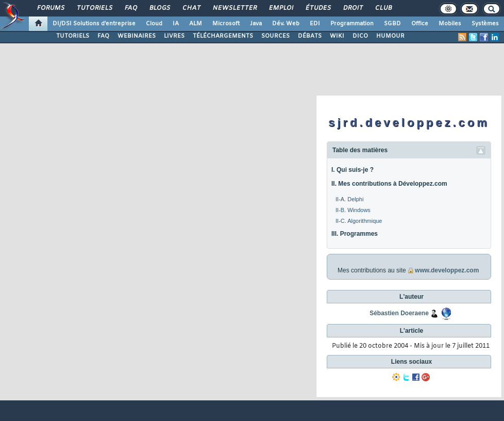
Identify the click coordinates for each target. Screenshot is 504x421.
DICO (360, 36)
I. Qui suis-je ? (352, 170)
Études (318, 8)
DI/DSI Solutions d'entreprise (94, 24)
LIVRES (174, 36)
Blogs (159, 8)
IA (176, 24)
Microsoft (226, 24)
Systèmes (485, 24)
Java (256, 24)
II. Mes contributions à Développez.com (389, 184)
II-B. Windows (353, 210)
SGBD (392, 24)
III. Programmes (355, 234)
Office (420, 24)
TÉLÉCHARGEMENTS (223, 36)
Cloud (154, 24)
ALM (196, 24)
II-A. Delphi (349, 199)
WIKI (337, 36)
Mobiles (450, 24)
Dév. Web (286, 24)
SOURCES (275, 36)
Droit (352, 8)
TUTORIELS (73, 36)
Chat (191, 8)
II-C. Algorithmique (359, 221)
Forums (50, 8)
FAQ (130, 8)
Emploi (281, 8)
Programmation (352, 24)
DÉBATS (310, 36)
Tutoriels (94, 8)
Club (383, 8)
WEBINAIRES (137, 36)
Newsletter (234, 8)
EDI (315, 24)
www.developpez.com (447, 270)
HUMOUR (390, 36)
